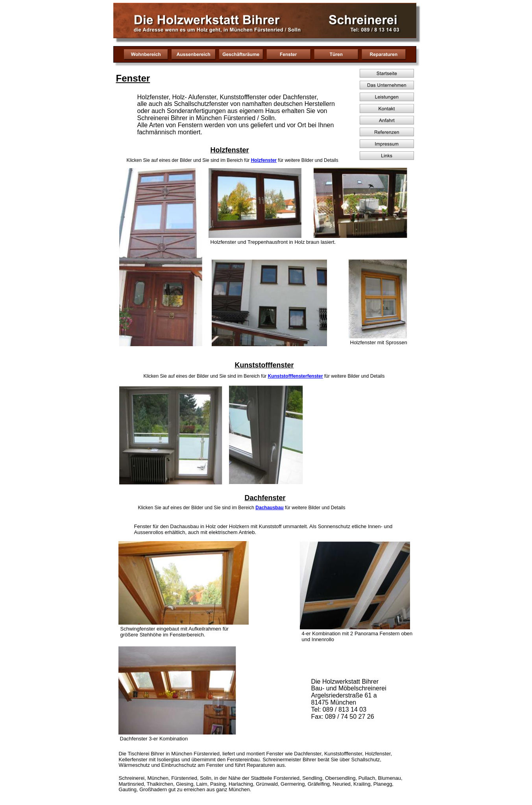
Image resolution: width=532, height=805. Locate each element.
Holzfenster (264, 160)
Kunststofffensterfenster (296, 376)
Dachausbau (269, 508)
